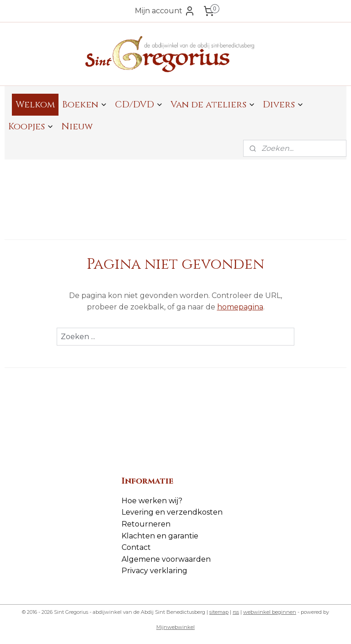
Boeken (85, 104)
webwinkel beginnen (270, 612)
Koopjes (31, 126)
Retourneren (146, 524)
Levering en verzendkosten (172, 512)
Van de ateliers (213, 104)
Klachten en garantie (160, 536)
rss (236, 612)
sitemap (219, 612)
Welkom (35, 104)
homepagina (240, 307)
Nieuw (77, 126)
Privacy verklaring (154, 571)
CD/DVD (139, 104)
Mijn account (165, 11)
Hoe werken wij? (152, 501)
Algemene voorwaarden (166, 559)
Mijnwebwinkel (175, 627)
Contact (136, 547)
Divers (283, 104)
